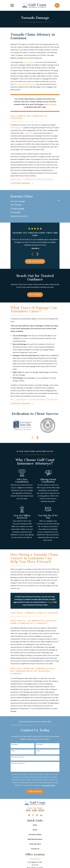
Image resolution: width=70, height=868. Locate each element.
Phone (13, 751)
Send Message (35, 792)
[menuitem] (34, 201)
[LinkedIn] (37, 816)
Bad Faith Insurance (35, 840)
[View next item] (38, 254)
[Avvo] (29, 816)
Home (35, 826)
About (35, 830)
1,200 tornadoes (29, 62)
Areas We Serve (35, 845)
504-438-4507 (35, 811)
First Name (15, 745)
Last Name (40, 745)
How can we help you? (18, 764)
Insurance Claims (35, 835)
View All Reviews (35, 262)
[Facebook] (33, 816)
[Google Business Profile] (41, 816)
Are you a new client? (18, 758)
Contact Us (35, 849)
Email (38, 751)
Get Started (35, 295)
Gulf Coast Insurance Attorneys (25, 84)
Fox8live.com (29, 133)
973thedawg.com (17, 128)
